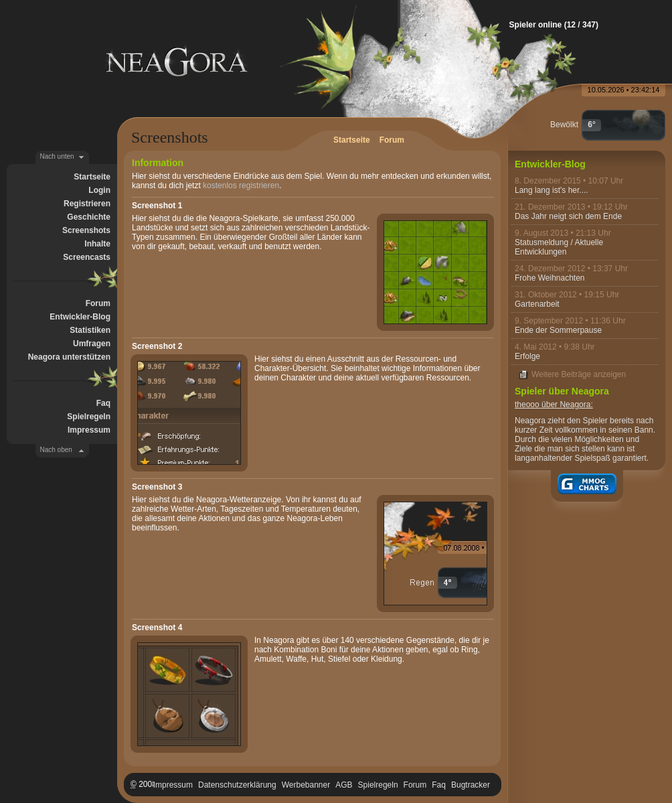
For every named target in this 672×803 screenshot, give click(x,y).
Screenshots (86, 230)
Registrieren (87, 204)
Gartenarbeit (537, 304)
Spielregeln (89, 417)
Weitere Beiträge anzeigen (579, 374)
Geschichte (89, 217)
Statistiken (90, 330)
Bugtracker (471, 785)
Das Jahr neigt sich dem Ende (568, 216)
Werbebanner (306, 785)
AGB (344, 785)
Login (99, 190)
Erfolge (527, 356)
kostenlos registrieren (241, 186)
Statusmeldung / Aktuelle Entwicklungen (559, 247)
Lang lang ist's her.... (552, 190)
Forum (98, 303)
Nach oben (56, 450)
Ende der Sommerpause (558, 330)
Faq (103, 403)
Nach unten (57, 156)
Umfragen (92, 344)
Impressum (89, 430)
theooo (527, 405)
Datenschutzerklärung (237, 785)
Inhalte (97, 244)
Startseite (92, 177)
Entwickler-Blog (80, 317)
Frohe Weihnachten (550, 278)
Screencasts (87, 257)
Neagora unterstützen (69, 357)
